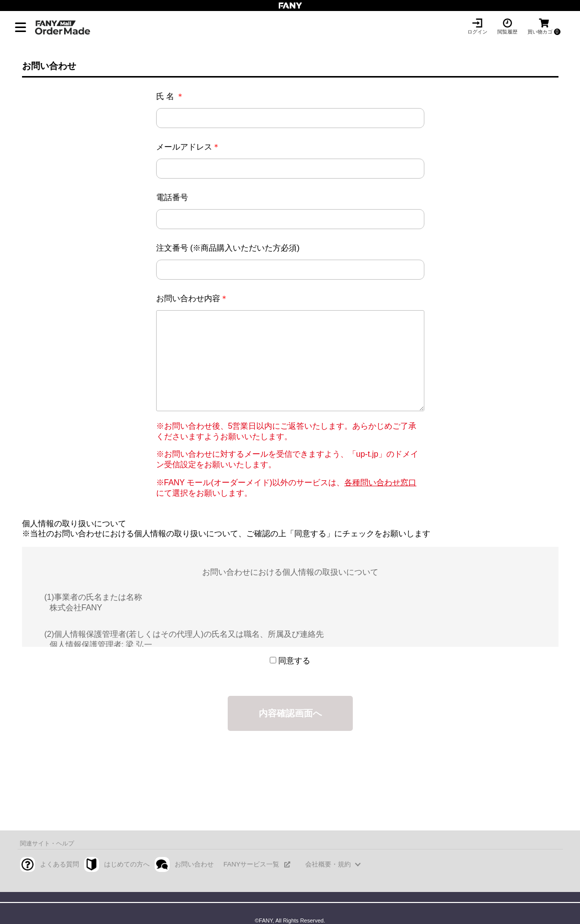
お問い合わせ (194, 864)
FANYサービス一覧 (252, 864)
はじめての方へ (127, 864)
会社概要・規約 (328, 864)
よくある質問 (60, 864)
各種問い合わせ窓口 (380, 483)
